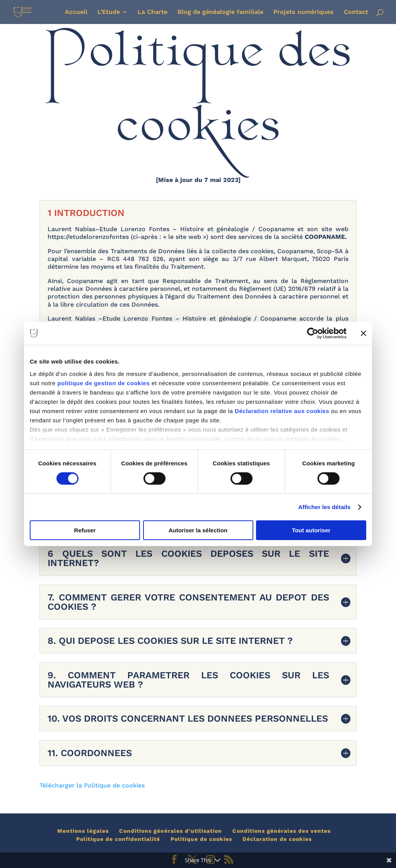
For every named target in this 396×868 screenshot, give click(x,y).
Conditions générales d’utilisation (171, 831)
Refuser (85, 530)
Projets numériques (304, 12)
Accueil (76, 12)
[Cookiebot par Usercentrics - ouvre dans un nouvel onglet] (313, 333)
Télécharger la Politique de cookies (92, 785)
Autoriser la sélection (198, 530)
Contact (356, 12)
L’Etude (109, 12)
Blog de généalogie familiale (220, 12)
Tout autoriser (311, 530)
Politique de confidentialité (118, 839)
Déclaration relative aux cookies (282, 411)
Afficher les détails (324, 507)
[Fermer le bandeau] (364, 333)
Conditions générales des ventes (282, 831)
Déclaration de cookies (277, 839)
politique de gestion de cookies (104, 383)
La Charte (153, 12)
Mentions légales (83, 831)
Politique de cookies (201, 839)
